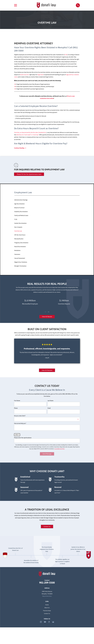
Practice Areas (47, 611)
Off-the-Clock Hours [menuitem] (20, 235)
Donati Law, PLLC (25, 75)
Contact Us (47, 527)
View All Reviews (47, 370)
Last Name (50, 401)
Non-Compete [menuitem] (18, 227)
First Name (17, 401)
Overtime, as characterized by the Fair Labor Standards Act (30, 132)
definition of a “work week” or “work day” (28, 135)
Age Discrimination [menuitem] (19, 204)
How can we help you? (20, 423)
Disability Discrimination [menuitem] (21, 212)
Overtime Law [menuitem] (18, 231)
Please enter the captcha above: (23, 438)
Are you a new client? (20, 416)
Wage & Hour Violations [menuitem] (21, 262)
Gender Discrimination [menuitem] (20, 223)
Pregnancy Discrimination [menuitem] (21, 243)
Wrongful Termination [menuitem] (20, 266)
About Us (47, 608)
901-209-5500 (47, 583)
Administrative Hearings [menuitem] (21, 200)
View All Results (47, 317)
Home (47, 605)
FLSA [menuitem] (16, 219)
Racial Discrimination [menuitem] (20, 247)
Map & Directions (47, 596)
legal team (41, 75)
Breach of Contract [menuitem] (19, 208)
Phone (16, 408)
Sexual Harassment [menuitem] (20, 258)
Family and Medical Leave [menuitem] (21, 215)
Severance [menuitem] (17, 254)
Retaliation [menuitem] (17, 250)
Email (49, 408)
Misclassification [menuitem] (19, 239)
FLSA (66, 55)
